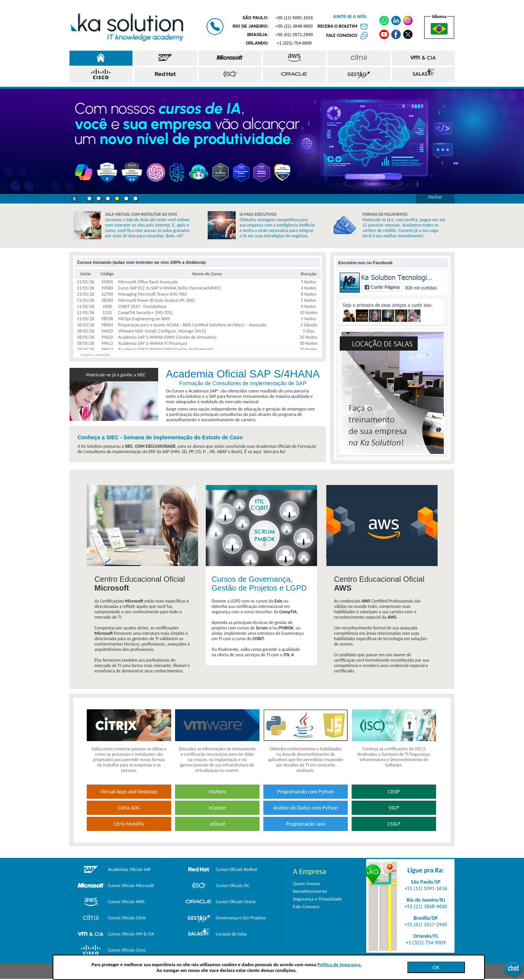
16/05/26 (86, 325)
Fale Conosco (306, 906)
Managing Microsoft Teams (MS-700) (153, 294)
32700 (107, 294)
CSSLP (394, 824)
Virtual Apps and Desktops (129, 792)
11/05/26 (86, 282)
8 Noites (309, 294)
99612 (107, 343)
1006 (107, 306)
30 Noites (309, 343)
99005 (107, 282)
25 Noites (309, 337)
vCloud (217, 824)
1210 (107, 313)
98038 (107, 319)
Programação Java (306, 824)
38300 (107, 300)
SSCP (394, 808)
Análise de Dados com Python (306, 808)
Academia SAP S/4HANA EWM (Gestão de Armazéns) (168, 337)
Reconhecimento (310, 891)
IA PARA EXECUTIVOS (258, 214)
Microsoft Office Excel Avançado (148, 282)
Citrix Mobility (129, 824)
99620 (107, 337)
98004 (107, 325)
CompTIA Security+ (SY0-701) (145, 313)
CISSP (394, 792)
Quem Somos (307, 883)
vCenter (217, 808)
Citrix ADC (129, 808)
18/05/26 (86, 331)
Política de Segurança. (339, 964)
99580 (107, 288)
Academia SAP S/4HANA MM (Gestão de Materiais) (166, 349)
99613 (107, 349)
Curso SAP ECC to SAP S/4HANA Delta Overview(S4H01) (170, 288)
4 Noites (309, 288)
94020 (107, 331)
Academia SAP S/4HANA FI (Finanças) (153, 343)
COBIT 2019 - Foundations (142, 306)
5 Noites (309, 282)
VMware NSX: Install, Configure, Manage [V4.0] (162, 331)
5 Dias (308, 331)
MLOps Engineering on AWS (144, 319)
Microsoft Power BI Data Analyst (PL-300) (157, 300)
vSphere (217, 792)
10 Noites (309, 313)
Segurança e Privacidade (317, 899)
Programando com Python (306, 792)
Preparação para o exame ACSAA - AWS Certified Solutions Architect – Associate (193, 325)
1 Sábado (308, 325)
